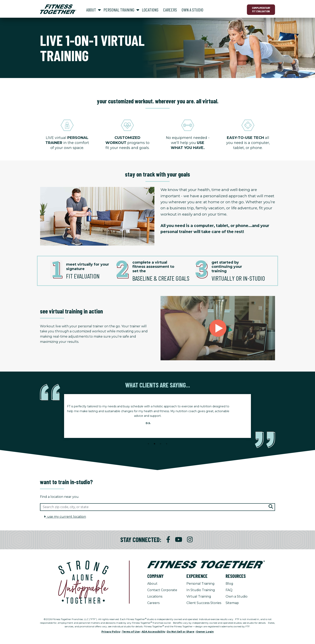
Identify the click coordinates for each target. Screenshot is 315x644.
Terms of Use (131, 632)
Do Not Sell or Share (181, 632)
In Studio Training (201, 590)
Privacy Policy (111, 632)
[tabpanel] (157, 416)
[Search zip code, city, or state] (157, 507)
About (152, 584)
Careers (153, 603)
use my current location (65, 517)
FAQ (229, 590)
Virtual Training (199, 596)
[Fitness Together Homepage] (58, 9)
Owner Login (205, 632)
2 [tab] (154, 444)
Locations (155, 596)
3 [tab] (161, 444)
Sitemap (232, 603)
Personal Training (200, 584)
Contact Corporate (162, 590)
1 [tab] (148, 444)
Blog (229, 584)
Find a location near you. (60, 497)
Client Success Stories (204, 603)
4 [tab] (167, 444)
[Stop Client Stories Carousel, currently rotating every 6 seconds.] (157, 449)
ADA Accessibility (153, 632)
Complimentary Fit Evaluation (261, 9)
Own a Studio (237, 596)
